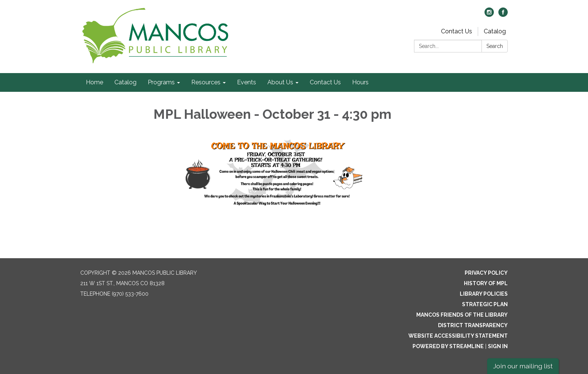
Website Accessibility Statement (458, 336)
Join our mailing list (523, 366)
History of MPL (486, 283)
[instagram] (489, 15)
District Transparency (473, 325)
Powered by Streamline (448, 346)
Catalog (495, 31)
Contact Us (457, 31)
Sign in (498, 346)
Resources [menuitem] (206, 82)
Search (495, 46)
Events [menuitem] (247, 82)
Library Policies (484, 294)
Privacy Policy (486, 273)
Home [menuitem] (94, 82)
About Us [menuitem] (280, 82)
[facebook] (503, 15)
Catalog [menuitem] (125, 82)
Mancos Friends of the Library (462, 315)
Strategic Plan (485, 304)
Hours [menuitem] (360, 82)
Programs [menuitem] (161, 82)
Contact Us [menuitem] (325, 82)
